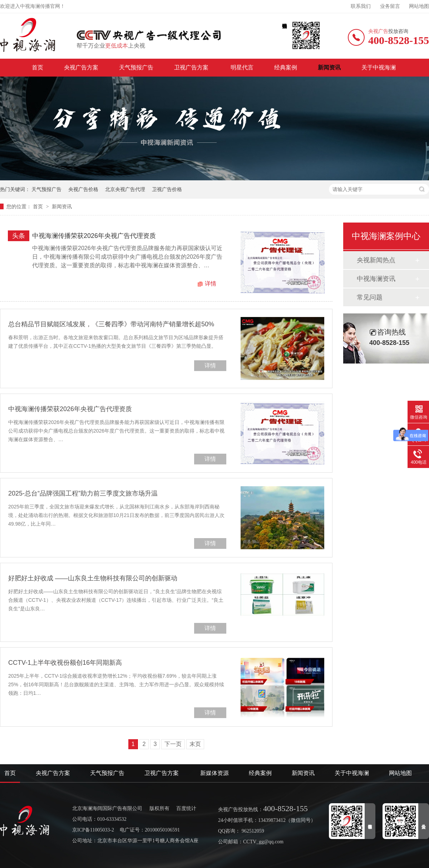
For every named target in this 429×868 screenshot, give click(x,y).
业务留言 (390, 6)
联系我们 (361, 6)
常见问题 (370, 297)
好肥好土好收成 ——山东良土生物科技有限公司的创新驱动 (93, 578)
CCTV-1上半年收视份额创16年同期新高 (65, 663)
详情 (211, 284)
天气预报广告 (136, 67)
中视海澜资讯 (376, 279)
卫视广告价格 (167, 189)
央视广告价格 (83, 189)
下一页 (173, 744)
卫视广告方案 (192, 67)
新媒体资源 (214, 773)
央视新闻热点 (376, 260)
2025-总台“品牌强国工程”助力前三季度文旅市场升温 (83, 493)
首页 (38, 67)
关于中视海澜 (379, 67)
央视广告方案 (81, 67)
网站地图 (419, 6)
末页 (195, 744)
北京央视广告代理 (125, 189)
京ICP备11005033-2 (93, 830)
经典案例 (286, 67)
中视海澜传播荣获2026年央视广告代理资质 (94, 236)
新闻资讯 (329, 67)
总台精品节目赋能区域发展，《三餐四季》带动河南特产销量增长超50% (111, 324)
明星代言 (242, 67)
